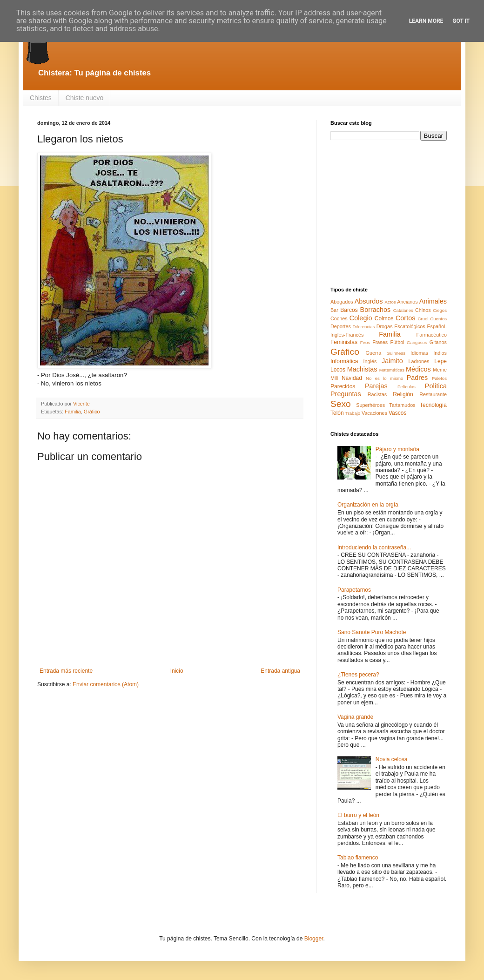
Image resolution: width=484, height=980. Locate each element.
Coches (339, 318)
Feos (365, 342)
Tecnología (433, 405)
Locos (338, 370)
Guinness (396, 353)
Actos (390, 302)
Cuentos (438, 319)
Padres (417, 378)
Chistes (41, 98)
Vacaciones (374, 413)
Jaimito (392, 361)
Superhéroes (370, 405)
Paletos (439, 378)
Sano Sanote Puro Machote (372, 632)
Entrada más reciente (66, 671)
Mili (334, 378)
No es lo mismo (384, 378)
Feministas (344, 342)
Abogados (342, 302)
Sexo (341, 404)
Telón (337, 413)
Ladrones (419, 361)
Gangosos (417, 342)
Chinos (423, 310)
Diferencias (363, 327)
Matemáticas (392, 370)
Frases (380, 342)
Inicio (177, 671)
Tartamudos (402, 405)
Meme (440, 370)
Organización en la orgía (368, 505)
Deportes (341, 326)
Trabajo (353, 413)
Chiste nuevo (85, 98)
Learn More (426, 21)
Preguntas (346, 394)
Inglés (370, 361)
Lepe (440, 361)
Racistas (377, 394)
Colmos (384, 318)
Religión (403, 394)
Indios (440, 353)
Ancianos (407, 302)
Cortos (405, 318)
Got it (461, 21)
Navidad (352, 378)
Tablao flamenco (358, 858)
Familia (73, 412)
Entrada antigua (280, 671)
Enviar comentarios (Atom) (106, 684)
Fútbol (397, 342)
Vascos (397, 413)
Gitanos (438, 342)
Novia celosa (392, 759)
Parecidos (343, 386)
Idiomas (419, 353)
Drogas (385, 326)
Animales (433, 301)
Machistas (362, 369)
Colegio (361, 318)
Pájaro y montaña (397, 449)
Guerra (374, 353)
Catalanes (403, 310)
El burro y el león (358, 815)
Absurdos (369, 301)
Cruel (423, 319)
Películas (407, 387)
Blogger (314, 939)
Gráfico (92, 412)
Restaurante (433, 394)
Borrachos (376, 310)
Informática (344, 361)
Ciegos (440, 310)
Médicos (418, 369)
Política (436, 386)
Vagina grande (355, 717)
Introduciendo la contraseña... (374, 547)
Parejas (376, 386)
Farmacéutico (432, 335)
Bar (334, 310)
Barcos (349, 310)
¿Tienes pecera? (358, 675)
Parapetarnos (354, 590)
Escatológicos (410, 326)
